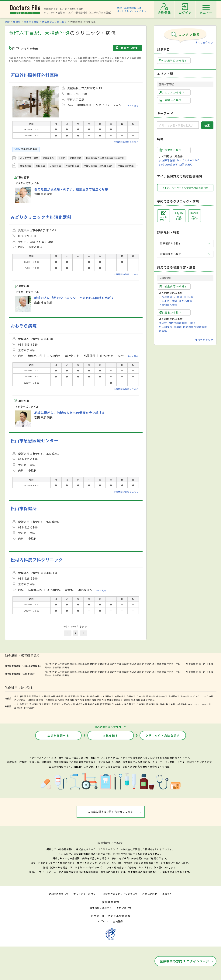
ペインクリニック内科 (202, 696)
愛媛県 (17, 22)
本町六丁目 (116, 664)
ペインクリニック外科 (199, 704)
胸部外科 (161, 704)
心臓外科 (141, 704)
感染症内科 (162, 696)
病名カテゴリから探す (54, 22)
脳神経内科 (91, 700)
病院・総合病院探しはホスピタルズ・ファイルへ (132, 9)
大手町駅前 (64, 664)
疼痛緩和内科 (114, 700)
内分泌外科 (30, 708)
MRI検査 (189, 297)
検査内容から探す (173, 286)
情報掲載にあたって (101, 907)
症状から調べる (58, 735)
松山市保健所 (24, 508)
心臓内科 (131, 696)
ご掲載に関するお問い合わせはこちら (110, 812)
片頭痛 (163, 331)
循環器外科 (106, 704)
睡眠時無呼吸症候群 (195, 327)
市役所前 (57, 667)
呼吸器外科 (81, 704)
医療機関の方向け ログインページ (185, 961)
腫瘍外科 (151, 704)
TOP (7, 22)
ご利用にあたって (59, 894)
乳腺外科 (117, 704)
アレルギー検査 (168, 301)
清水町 (140, 664)
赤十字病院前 (159, 664)
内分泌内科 (20, 700)
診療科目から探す (173, 61)
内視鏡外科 (182, 704)
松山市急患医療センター (35, 440)
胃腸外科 (56, 704)
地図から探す (129, 48)
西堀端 (66, 667)
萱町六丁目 (103, 664)
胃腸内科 (36, 696)
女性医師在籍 (167, 160)
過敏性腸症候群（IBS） (182, 323)
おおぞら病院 (24, 326)
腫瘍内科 (151, 696)
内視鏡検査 (166, 297)
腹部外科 (171, 704)
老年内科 (102, 700)
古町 (55, 664)
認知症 (163, 323)
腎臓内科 (85, 696)
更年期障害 (166, 327)
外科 (17, 704)
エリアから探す (172, 92)
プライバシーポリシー (86, 894)
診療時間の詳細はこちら (126, 142)
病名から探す (171, 312)
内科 (17, 696)
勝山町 (202, 664)
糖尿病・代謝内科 (45, 700)
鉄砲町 (148, 664)
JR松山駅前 (83, 664)
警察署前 (193, 664)
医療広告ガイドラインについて (120, 894)
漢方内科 (185, 696)
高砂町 (133, 664)
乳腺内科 (136, 700)
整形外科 (24, 704)
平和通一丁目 (174, 664)
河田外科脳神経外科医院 (35, 75)
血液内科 (141, 696)
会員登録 (118, 921)
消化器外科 (45, 704)
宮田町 (93, 664)
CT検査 (178, 297)
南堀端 (73, 664)
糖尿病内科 (120, 696)
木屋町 (125, 664)
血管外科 (19, 708)
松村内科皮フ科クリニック (37, 560)
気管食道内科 (48, 696)
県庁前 (48, 667)
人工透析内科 (107, 696)
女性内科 (80, 700)
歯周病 (178, 327)
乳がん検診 (186, 301)
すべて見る (133, 106)
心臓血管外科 (129, 704)
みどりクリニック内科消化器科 (41, 217)
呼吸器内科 (62, 696)
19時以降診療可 (168, 164)
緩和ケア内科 (148, 700)
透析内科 (70, 700)
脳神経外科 (94, 704)
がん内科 (60, 700)
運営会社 (167, 894)
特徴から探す (171, 150)
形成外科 (34, 704)
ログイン (103, 921)
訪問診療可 (186, 164)
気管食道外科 (68, 704)
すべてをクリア (204, 42)
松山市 (48, 664)
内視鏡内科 (174, 696)
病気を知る (110, 735)
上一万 (185, 664)
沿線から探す (171, 100)
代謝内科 (31, 700)
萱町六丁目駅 (31, 22)
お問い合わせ (150, 894)
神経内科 (95, 696)
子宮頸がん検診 (168, 305)
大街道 (210, 664)
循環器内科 (74, 696)
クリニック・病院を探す (163, 735)
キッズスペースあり (188, 160)
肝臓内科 (126, 700)
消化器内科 (25, 696)
